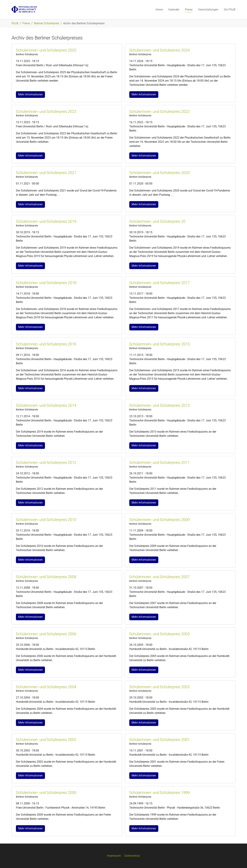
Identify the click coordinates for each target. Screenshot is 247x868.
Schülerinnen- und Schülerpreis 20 (157, 221)
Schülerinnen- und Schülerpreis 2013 (159, 405)
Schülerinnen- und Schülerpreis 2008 (46, 577)
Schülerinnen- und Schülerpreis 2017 (159, 283)
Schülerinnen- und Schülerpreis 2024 (159, 50)
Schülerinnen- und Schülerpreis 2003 (159, 687)
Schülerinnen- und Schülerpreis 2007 (159, 577)
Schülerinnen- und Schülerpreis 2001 (159, 740)
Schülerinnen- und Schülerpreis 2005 (159, 634)
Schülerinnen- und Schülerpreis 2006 (46, 634)
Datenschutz (132, 856)
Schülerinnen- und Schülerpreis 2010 (46, 520)
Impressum (114, 856)
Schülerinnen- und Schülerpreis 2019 (46, 221)
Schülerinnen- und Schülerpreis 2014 (46, 405)
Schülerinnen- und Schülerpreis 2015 (159, 344)
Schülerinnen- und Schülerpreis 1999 (159, 793)
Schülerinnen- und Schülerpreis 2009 (159, 520)
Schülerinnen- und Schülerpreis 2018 (46, 283)
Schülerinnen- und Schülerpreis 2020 (159, 173)
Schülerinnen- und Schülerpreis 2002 (46, 740)
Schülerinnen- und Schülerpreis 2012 (46, 463)
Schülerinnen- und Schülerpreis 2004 (46, 687)
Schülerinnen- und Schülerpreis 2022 (159, 112)
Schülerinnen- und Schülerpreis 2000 (46, 793)
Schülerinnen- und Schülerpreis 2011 (159, 463)
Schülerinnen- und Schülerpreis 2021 (46, 173)
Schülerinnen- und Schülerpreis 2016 (46, 344)
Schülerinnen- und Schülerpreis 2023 (46, 112)
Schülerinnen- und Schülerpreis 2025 (46, 50)
